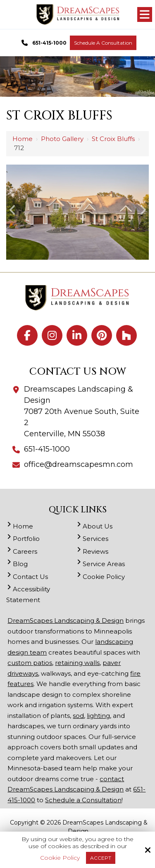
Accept (101, 858)
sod (78, 716)
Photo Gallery (62, 139)
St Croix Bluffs (113, 139)
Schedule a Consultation (103, 43)
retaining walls (77, 663)
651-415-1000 (43, 43)
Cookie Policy (60, 858)
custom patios (30, 663)
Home (23, 139)
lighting (98, 716)
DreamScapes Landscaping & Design (66, 621)
